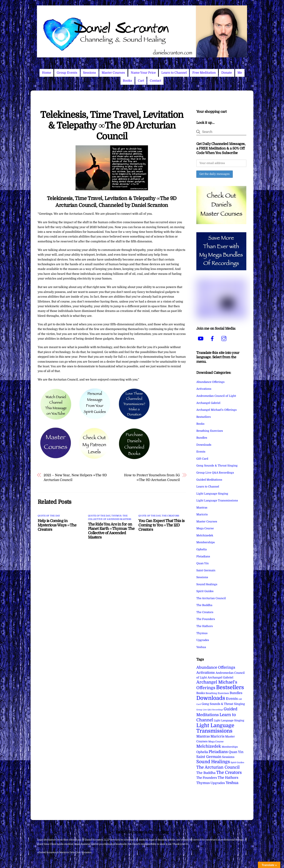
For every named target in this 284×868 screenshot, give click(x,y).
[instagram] (225, 339)
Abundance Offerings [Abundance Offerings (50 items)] (216, 667)
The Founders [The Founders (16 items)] (207, 778)
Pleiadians (203, 556)
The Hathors (205, 626)
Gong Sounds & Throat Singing (217, 466)
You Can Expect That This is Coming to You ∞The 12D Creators (161, 525)
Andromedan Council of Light (216, 396)
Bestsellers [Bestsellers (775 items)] (230, 687)
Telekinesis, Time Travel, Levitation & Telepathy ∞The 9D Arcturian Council (112, 126)
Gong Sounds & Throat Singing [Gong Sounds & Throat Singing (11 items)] (223, 704)
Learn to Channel (174, 73)
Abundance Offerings (210, 382)
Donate (227, 73)
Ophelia (201, 549)
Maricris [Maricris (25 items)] (217, 736)
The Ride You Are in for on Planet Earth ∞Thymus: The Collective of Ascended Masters (111, 531)
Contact (155, 81)
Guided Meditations (209, 480)
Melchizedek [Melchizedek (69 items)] (209, 746)
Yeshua (201, 647)
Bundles (202, 438)
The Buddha (204, 605)
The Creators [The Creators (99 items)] (229, 772)
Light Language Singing (212, 494)
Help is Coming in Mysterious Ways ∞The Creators (57, 525)
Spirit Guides (205, 591)
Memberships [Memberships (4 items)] (230, 747)
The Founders (206, 619)
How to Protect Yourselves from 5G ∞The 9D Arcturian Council (152, 477)
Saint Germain (206, 570)
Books (127, 81)
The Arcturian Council (211, 598)
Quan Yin (202, 563)
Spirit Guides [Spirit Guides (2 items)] (237, 762)
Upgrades (203, 640)
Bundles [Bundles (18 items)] (236, 693)
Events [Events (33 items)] (232, 699)
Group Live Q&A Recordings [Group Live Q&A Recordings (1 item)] (210, 710)
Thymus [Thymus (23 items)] (203, 783)
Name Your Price (143, 73)
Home (47, 73)
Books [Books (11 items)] (201, 693)
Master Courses (113, 73)
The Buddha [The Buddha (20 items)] (206, 773)
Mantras (202, 508)
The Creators (170, 516)
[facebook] (213, 339)
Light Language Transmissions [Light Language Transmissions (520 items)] (215, 728)
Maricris (202, 514)
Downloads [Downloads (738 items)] (211, 698)
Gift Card (202, 459)
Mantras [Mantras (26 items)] (203, 736)
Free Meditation (204, 73)
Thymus (202, 633)
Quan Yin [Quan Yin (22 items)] (236, 752)
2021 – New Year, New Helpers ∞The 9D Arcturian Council (75, 477)
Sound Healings (207, 584)
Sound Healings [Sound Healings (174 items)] (213, 762)
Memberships (206, 542)
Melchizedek (205, 535)
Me (240, 73)
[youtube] (201, 339)
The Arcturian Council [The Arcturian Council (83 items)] (218, 767)
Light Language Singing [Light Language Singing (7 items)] (229, 721)
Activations (204, 389)
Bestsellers (204, 417)
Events (201, 452)
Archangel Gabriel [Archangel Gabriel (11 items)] (220, 677)
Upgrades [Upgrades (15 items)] (218, 783)
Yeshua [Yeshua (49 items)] (232, 783)
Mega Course (205, 528)
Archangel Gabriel (208, 403)
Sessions (89, 73)
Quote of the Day (49, 516)
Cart (141, 81)
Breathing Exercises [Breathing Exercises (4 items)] (217, 693)
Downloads (204, 445)
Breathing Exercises (210, 431)
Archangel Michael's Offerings (217, 410)
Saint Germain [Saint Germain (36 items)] (209, 757)
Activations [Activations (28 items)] (206, 673)
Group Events (67, 73)
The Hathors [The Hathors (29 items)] (228, 778)
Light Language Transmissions (217, 501)
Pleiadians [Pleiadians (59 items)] (218, 752)
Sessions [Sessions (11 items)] (228, 757)
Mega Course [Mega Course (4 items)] (216, 742)
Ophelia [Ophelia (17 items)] (202, 752)
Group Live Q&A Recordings (215, 473)
